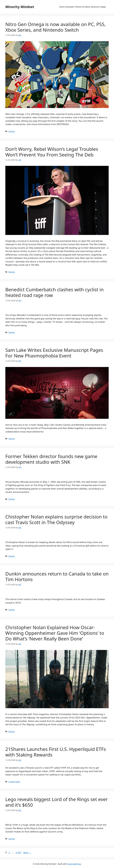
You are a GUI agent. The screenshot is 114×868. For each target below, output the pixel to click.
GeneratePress (74, 864)
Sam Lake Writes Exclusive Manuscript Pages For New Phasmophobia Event (54, 353)
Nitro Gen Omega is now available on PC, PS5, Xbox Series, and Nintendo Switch (56, 27)
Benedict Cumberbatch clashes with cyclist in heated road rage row (55, 292)
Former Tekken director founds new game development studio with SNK (51, 459)
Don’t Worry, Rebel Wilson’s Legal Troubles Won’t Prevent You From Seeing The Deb (52, 152)
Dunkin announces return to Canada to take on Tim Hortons (57, 576)
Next (27, 853)
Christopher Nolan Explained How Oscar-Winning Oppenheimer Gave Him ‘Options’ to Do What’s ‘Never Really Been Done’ (55, 633)
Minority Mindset (20, 7)
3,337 (18, 853)
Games (12, 131)
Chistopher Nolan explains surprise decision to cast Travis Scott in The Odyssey (56, 519)
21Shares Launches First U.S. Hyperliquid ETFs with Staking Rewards (56, 752)
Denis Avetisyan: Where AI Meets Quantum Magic (83, 7)
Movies (12, 272)
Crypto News (14, 782)
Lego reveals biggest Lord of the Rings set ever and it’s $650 (57, 802)
